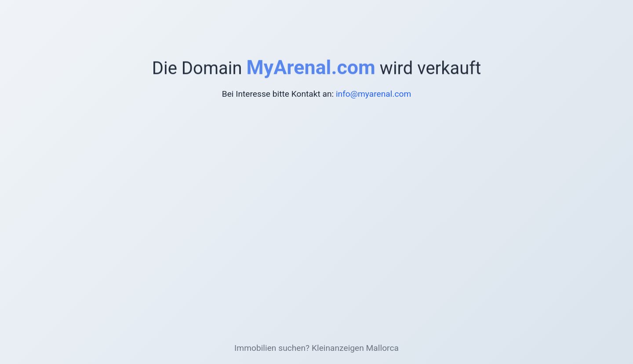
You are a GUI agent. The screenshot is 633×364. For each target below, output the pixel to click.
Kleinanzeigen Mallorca (355, 348)
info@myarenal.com (373, 94)
